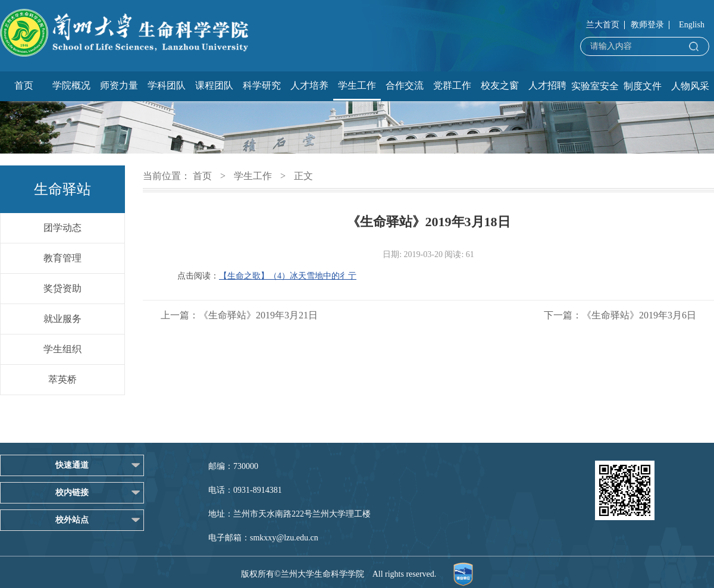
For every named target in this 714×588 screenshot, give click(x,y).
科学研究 (262, 85)
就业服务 (62, 319)
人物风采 (690, 86)
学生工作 (357, 85)
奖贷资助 (62, 288)
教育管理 (62, 258)
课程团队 (214, 85)
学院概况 (71, 85)
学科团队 (167, 85)
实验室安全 (595, 86)
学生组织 (62, 349)
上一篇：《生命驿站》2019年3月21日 (239, 315)
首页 (24, 85)
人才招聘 (547, 85)
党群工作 (452, 85)
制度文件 (643, 86)
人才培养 (309, 85)
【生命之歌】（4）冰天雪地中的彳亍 (288, 276)
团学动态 (62, 228)
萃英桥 (62, 379)
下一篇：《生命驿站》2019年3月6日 (620, 315)
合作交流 (405, 85)
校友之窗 (500, 85)
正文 (303, 176)
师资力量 (119, 85)
